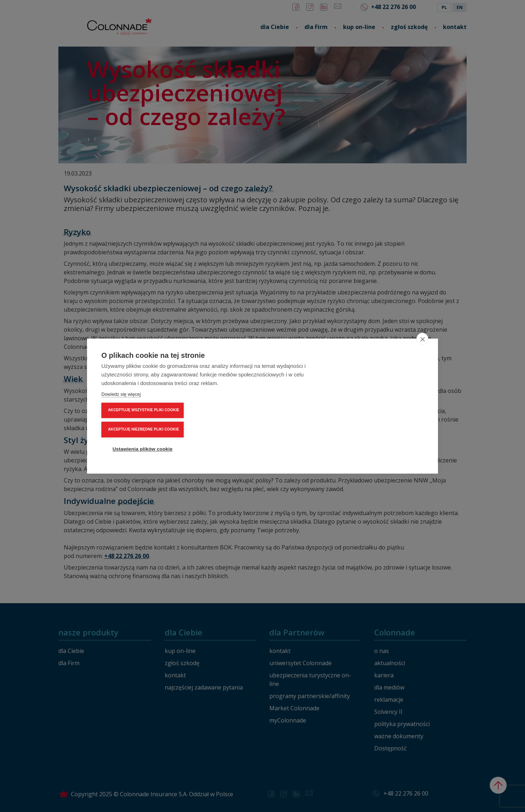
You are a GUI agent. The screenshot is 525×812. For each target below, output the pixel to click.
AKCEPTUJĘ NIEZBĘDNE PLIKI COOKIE (382, 406)
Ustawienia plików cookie (381, 425)
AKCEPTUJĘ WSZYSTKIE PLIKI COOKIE (382, 387)
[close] (422, 363)
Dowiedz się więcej (121, 418)
